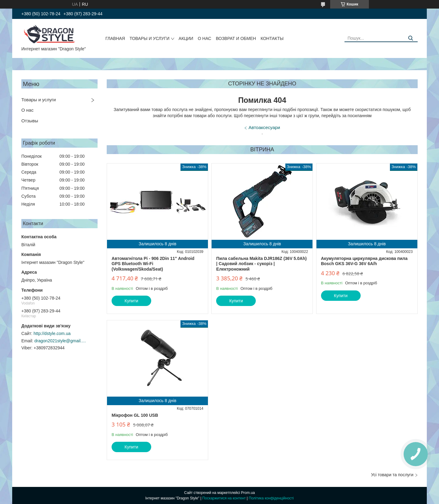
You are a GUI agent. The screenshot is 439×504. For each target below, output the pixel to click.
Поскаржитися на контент (224, 498)
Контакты (272, 38)
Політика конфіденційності (271, 498)
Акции (186, 38)
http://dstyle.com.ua (52, 333)
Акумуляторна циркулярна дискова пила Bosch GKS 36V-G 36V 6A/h (364, 261)
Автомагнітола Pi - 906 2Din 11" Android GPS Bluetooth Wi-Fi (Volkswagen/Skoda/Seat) (153, 264)
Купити (132, 301)
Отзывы (30, 121)
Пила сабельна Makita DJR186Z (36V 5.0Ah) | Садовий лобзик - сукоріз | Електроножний (261, 264)
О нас (205, 38)
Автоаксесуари (264, 127)
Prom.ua (248, 493)
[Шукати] (411, 38)
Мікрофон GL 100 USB (135, 415)
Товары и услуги (150, 38)
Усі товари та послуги (392, 475)
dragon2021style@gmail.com (60, 341)
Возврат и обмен (236, 38)
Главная (115, 38)
